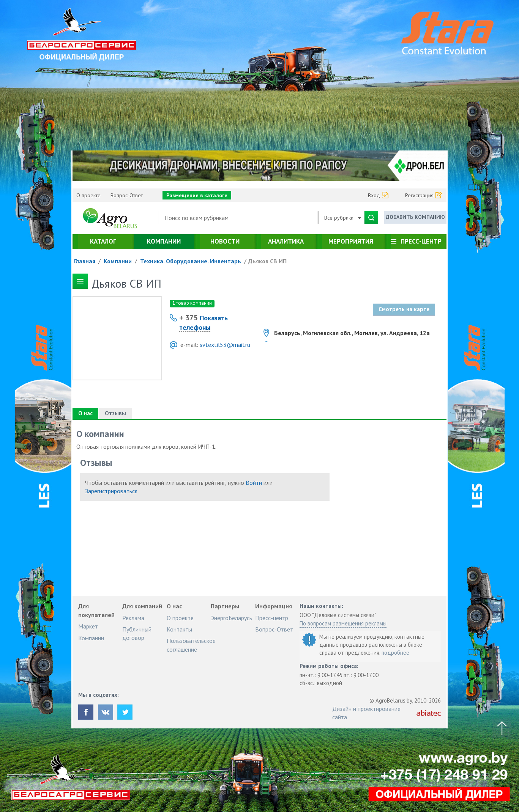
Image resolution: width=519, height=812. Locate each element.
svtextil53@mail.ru (225, 345)
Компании (164, 241)
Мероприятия (351, 241)
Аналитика (286, 241)
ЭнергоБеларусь (231, 618)
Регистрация (419, 195)
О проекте (88, 195)
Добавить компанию (415, 217)
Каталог (103, 241)
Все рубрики (343, 218)
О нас (85, 413)
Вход (374, 195)
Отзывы (115, 413)
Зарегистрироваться (111, 491)
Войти (254, 483)
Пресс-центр (421, 241)
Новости (225, 241)
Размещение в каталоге (197, 195)
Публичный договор (137, 633)
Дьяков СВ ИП (267, 261)
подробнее (395, 653)
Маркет (88, 626)
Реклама (133, 618)
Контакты (179, 629)
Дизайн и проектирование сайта (366, 713)
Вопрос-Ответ (127, 195)
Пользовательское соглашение (191, 645)
